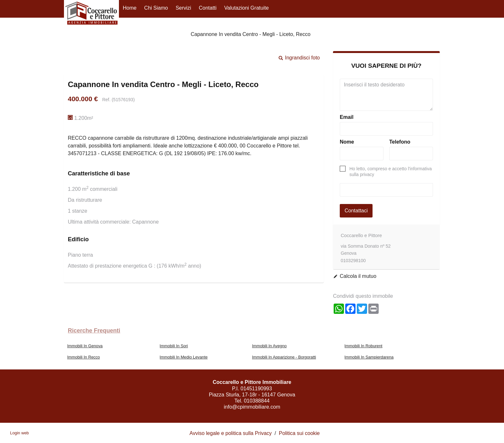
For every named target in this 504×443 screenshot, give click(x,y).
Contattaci (356, 211)
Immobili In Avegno (269, 346)
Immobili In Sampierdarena (369, 357)
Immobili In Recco (84, 357)
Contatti (207, 8)
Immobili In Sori (174, 346)
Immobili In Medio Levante (184, 357)
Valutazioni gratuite (247, 8)
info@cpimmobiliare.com (252, 407)
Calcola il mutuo (358, 276)
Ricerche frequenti (94, 331)
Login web (19, 433)
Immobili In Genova (85, 346)
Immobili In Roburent (364, 346)
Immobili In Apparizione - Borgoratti (284, 357)
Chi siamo (156, 8)
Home (130, 8)
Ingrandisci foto (302, 58)
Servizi (183, 8)
